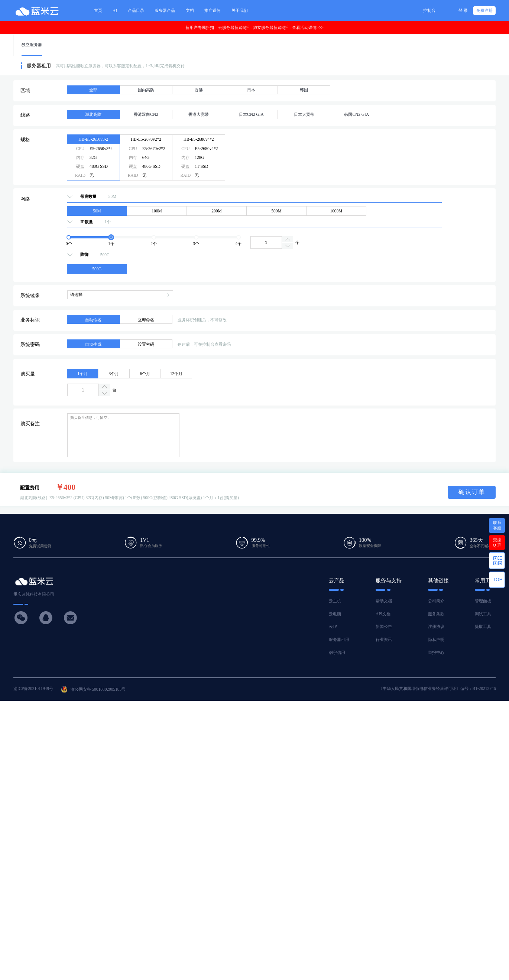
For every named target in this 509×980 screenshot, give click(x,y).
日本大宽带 (304, 114)
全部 (93, 90)
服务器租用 (339, 639)
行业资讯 (384, 639)
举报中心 (436, 652)
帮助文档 (384, 601)
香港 (199, 90)
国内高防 (146, 90)
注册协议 (436, 626)
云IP (333, 626)
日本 (251, 90)
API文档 (383, 614)
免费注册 (484, 10)
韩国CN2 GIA (356, 114)
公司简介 (436, 601)
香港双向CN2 (146, 114)
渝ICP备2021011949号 (33, 688)
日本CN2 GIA (251, 114)
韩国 (304, 90)
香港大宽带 (199, 114)
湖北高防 (93, 114)
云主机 (335, 601)
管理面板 (483, 601)
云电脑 (335, 614)
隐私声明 (436, 639)
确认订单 (472, 492)
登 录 (463, 10)
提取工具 (483, 626)
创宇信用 (337, 652)
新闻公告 (384, 626)
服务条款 (436, 614)
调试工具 (483, 614)
